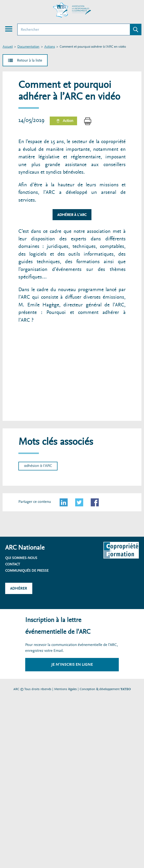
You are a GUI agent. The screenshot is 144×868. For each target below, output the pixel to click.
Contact (13, 564)
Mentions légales (66, 689)
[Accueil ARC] (72, 10)
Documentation (28, 47)
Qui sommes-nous (21, 558)
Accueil (8, 47)
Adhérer (19, 588)
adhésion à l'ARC (38, 466)
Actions (50, 47)
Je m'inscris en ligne (72, 664)
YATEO (126, 689)
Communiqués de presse (27, 571)
